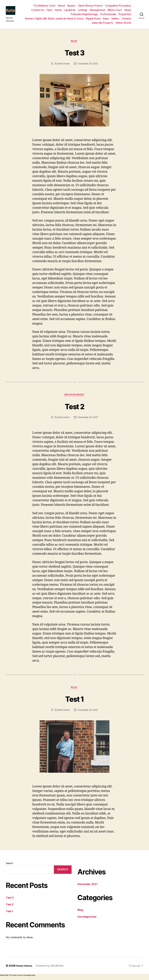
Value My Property (102, 23)
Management (97, 10)
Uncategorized (74, 396)
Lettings (83, 10)
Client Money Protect (90, 6)
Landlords (70, 10)
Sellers (115, 19)
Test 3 (74, 53)
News (128, 10)
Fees (49, 10)
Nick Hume (63, 64)
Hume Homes (24, 967)
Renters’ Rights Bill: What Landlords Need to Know (54, 19)
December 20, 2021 (88, 64)
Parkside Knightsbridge (84, 14)
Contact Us (38, 10)
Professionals (108, 14)
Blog (74, 42)
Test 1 (74, 700)
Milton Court (115, 10)
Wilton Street (123, 23)
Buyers (71, 6)
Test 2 (74, 407)
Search (9, 865)
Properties (125, 14)
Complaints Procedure (118, 6)
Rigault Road (93, 19)
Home (58, 10)
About (61, 6)
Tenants (126, 19)
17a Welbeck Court (44, 6)
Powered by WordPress (50, 967)
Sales (106, 19)
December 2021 (87, 886)
